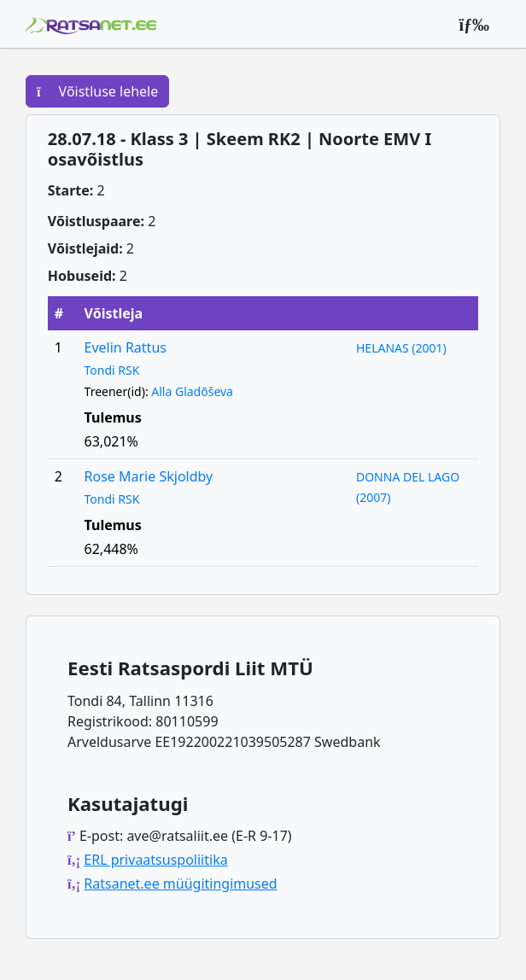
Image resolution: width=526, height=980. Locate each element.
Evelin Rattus (126, 347)
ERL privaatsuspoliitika (155, 860)
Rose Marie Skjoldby (149, 476)
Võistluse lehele (97, 91)
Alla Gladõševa (192, 391)
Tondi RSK (112, 370)
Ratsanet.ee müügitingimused (180, 884)
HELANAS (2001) (401, 348)
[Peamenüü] (474, 24)
